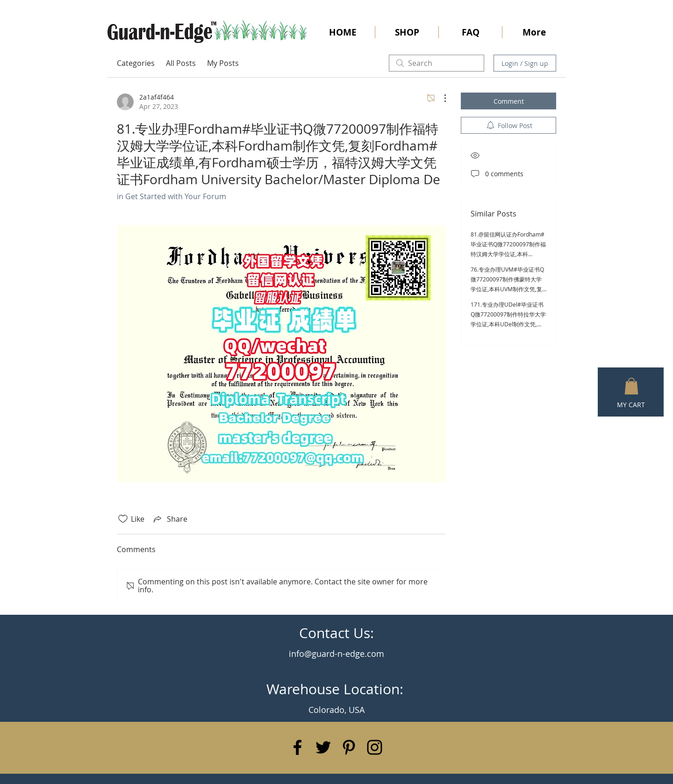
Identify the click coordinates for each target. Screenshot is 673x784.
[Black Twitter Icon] (323, 747)
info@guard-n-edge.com (336, 654)
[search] (437, 63)
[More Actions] (440, 98)
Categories (136, 63)
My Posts (223, 63)
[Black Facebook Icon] (297, 747)
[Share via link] (170, 519)
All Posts (181, 63)
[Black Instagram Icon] (375, 747)
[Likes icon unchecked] (123, 519)
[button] (631, 386)
